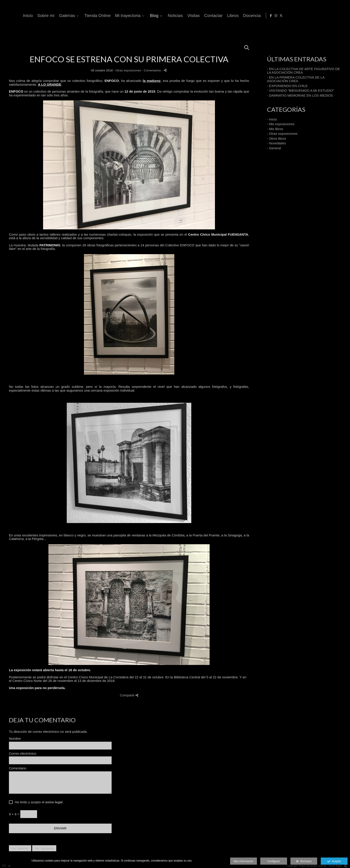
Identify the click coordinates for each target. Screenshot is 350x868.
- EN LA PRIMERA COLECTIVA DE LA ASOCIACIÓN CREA (296, 79)
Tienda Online (172, 16)
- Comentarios (152, 70)
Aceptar (334, 862)
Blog (229, 16)
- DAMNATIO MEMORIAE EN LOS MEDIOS (300, 95)
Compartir (129, 695)
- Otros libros (277, 138)
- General (274, 148)
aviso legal (54, 802)
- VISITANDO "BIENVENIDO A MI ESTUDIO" (300, 90)
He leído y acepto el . (38, 802)
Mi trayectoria (203, 16)
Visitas (268, 16)
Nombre (15, 739)
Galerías (142, 16)
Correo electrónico (23, 754)
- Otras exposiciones (282, 134)
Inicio (103, 16)
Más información (244, 861)
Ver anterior (20, 848)
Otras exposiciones (128, 70)
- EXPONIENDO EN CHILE (287, 86)
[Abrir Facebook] (333, 16)
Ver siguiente (44, 848)
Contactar (288, 16)
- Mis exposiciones (281, 124)
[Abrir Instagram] (338, 16)
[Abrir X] (343, 16)
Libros (308, 16)
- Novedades (276, 143)
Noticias (250, 16)
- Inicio (272, 119)
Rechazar (304, 862)
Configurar (274, 861)
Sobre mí (121, 16)
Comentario (18, 768)
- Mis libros (275, 129)
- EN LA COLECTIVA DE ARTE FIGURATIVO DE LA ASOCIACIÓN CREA (303, 71)
